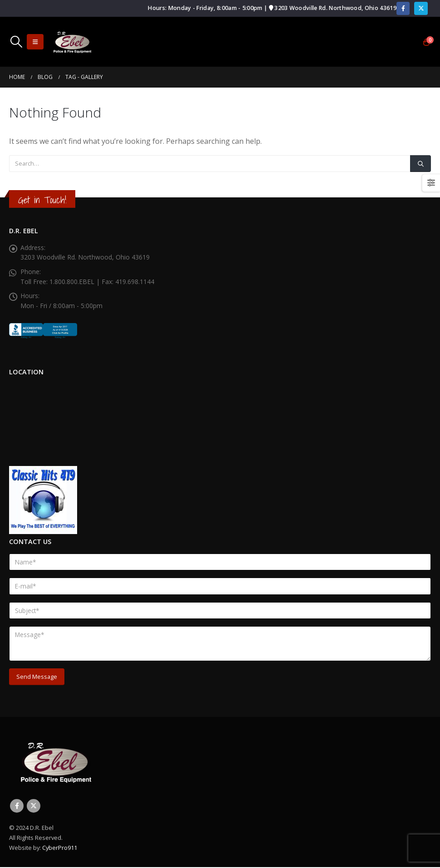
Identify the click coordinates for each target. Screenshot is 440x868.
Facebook (17, 807)
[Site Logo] (72, 42)
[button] (16, 42)
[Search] (420, 163)
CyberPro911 (60, 848)
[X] (421, 8)
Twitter (34, 807)
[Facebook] (403, 8)
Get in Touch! (42, 200)
